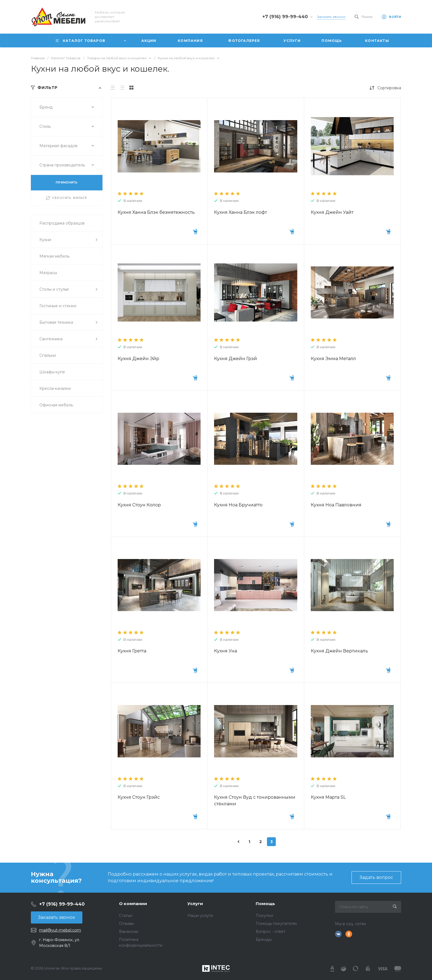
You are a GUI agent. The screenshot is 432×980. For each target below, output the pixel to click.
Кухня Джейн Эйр (138, 359)
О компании (133, 904)
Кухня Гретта (132, 651)
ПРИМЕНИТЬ (67, 183)
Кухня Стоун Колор (139, 505)
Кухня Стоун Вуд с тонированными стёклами (255, 801)
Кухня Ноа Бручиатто (238, 505)
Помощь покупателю (276, 924)
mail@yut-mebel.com (60, 930)
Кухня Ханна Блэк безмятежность (156, 212)
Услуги (195, 904)
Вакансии (129, 932)
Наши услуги (200, 916)
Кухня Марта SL (328, 797)
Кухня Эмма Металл (333, 359)
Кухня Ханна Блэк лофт (241, 212)
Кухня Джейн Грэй (236, 359)
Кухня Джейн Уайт (332, 212)
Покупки (264, 916)
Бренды (264, 939)
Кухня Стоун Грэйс (139, 797)
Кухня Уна (226, 651)
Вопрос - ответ (271, 932)
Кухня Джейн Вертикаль (339, 651)
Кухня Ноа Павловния (336, 505)
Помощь (265, 904)
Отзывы (126, 924)
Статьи (126, 916)
